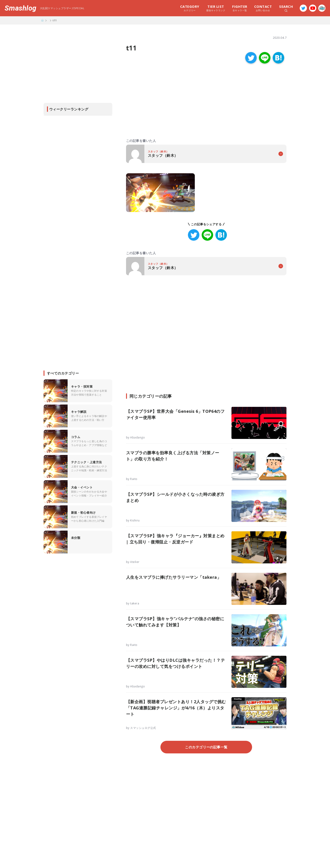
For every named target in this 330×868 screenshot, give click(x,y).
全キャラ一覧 (240, 8)
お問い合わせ (263, 8)
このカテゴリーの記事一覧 (206, 747)
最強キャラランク (216, 8)
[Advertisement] (166, 101)
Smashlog (21, 8)
